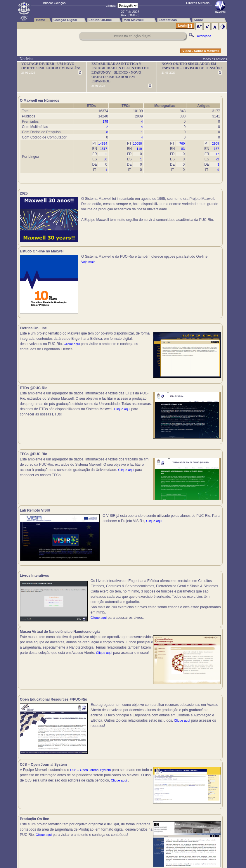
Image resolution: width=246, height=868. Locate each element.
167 (216, 149)
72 (217, 159)
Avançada (204, 36)
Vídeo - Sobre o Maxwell (201, 51)
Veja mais (190, 220)
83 (183, 149)
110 (139, 149)
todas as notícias (215, 59)
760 (182, 143)
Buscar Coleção (54, 3)
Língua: (111, 6)
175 (105, 122)
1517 (103, 149)
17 (217, 154)
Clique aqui (72, 347)
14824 (103, 143)
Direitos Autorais (198, 3)
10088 (137, 143)
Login (185, 26)
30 (105, 159)
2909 (216, 143)
